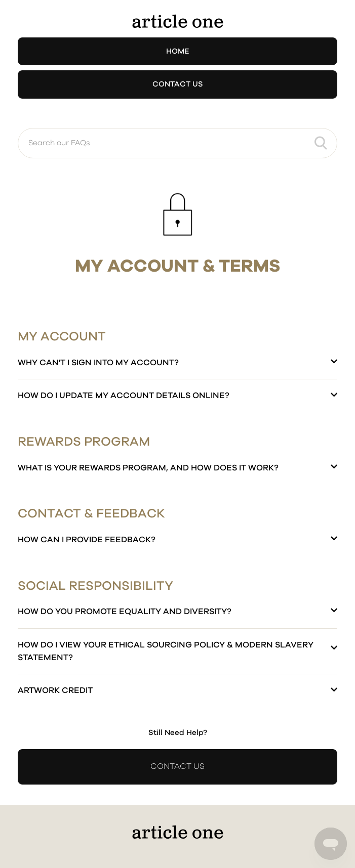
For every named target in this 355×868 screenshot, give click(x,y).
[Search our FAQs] (177, 143)
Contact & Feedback (91, 514)
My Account (62, 337)
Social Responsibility (95, 586)
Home (178, 51)
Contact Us (178, 84)
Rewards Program (84, 442)
